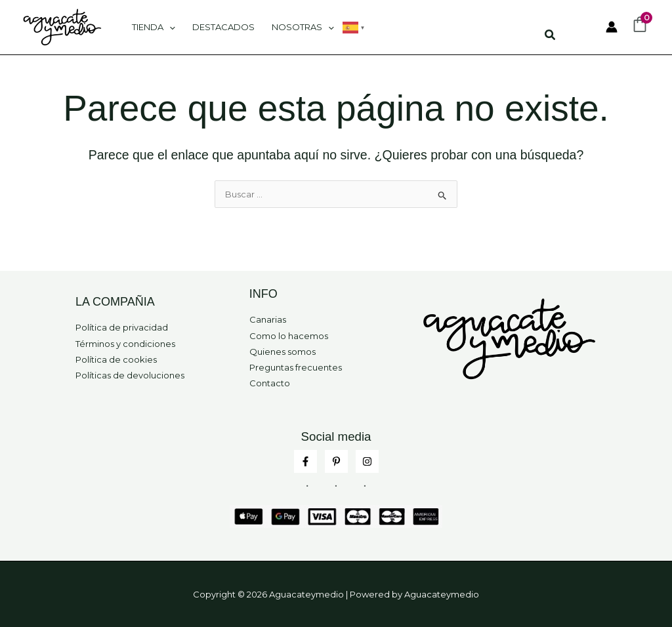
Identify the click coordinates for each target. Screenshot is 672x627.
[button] (551, 37)
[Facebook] (305, 461)
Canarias (268, 319)
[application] (169, 27)
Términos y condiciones (125, 344)
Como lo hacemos (289, 336)
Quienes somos (283, 352)
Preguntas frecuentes (296, 367)
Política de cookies (116, 359)
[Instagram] (367, 461)
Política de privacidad (122, 327)
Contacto (270, 383)
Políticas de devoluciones (130, 375)
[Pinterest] (336, 461)
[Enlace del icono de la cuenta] (612, 27)
